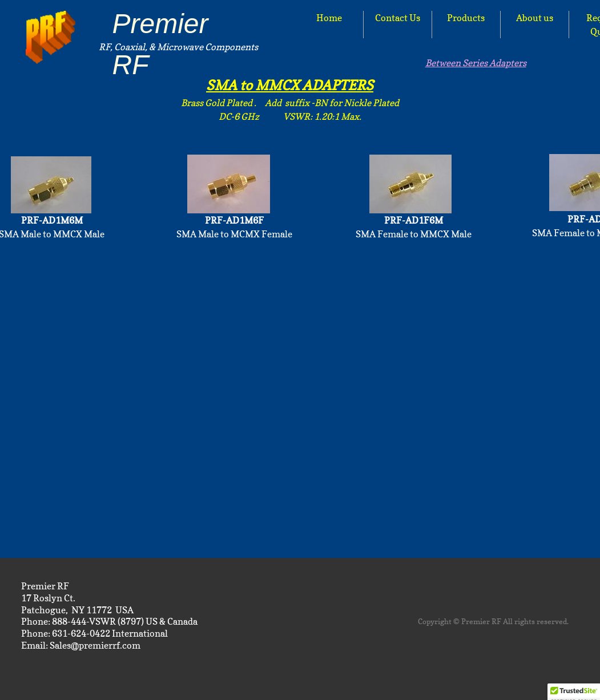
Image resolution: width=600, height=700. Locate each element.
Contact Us (398, 18)
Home (329, 18)
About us (535, 18)
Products (466, 18)
